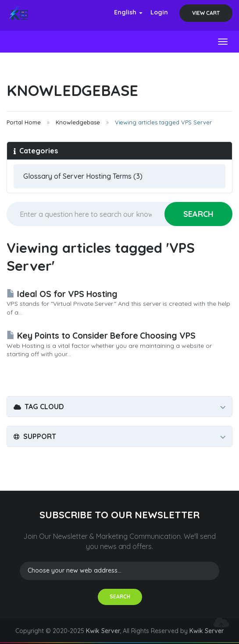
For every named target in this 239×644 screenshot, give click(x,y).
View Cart (206, 13)
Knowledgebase (78, 122)
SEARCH (120, 596)
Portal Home (24, 122)
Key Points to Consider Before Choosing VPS (101, 336)
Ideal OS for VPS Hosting (62, 294)
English (128, 12)
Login (159, 12)
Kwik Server (103, 631)
